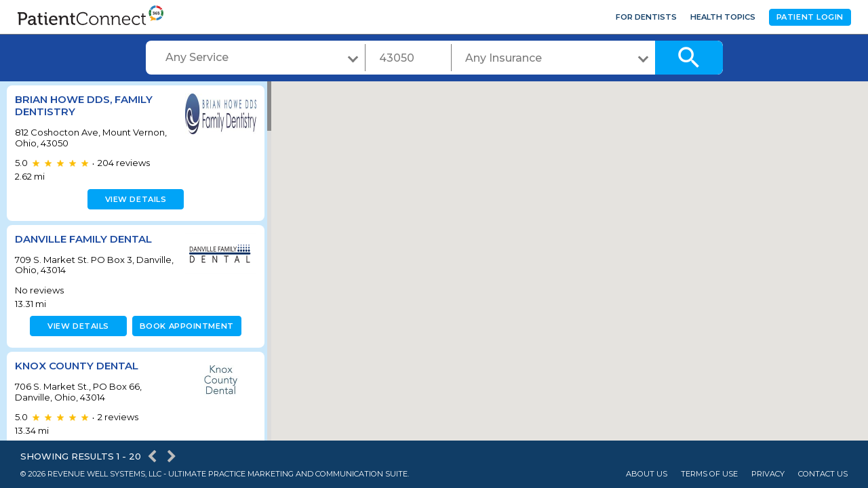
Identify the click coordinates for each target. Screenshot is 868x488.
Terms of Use (709, 474)
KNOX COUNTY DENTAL (77, 366)
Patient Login (810, 17)
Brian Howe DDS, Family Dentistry (84, 105)
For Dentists (646, 17)
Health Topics (723, 17)
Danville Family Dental (83, 239)
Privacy (768, 474)
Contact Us (823, 474)
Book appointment (184, 326)
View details (134, 199)
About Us (647, 474)
